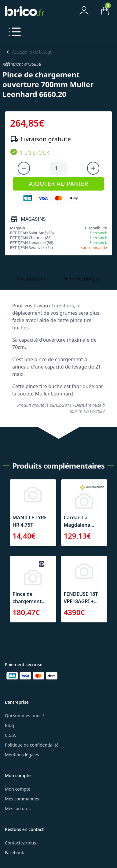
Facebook (15, 853)
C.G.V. (10, 735)
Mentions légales (22, 755)
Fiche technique (82, 279)
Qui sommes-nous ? (25, 716)
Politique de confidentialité (32, 745)
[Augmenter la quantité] (93, 168)
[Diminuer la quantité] (24, 168)
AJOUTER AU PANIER (58, 184)
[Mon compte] (84, 11)
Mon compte (18, 789)
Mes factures (18, 809)
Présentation (32, 279)
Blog (9, 725)
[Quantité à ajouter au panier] (58, 168)
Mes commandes (22, 799)
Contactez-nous (20, 843)
